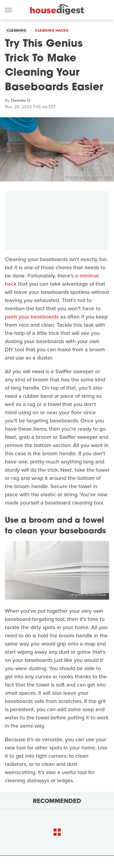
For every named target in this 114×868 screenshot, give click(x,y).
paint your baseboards (32, 317)
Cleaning (16, 30)
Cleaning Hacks (52, 30)
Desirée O (21, 100)
